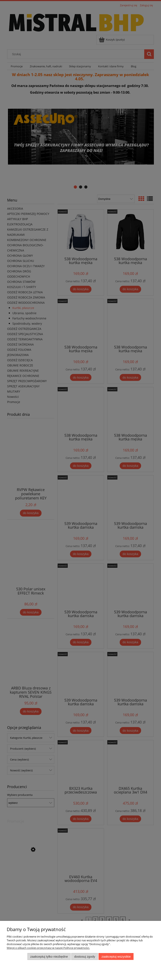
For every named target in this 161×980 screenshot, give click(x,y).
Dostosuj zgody (85, 956)
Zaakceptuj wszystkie (116, 956)
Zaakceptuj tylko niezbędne (49, 956)
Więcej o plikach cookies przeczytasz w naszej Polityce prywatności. (48, 948)
